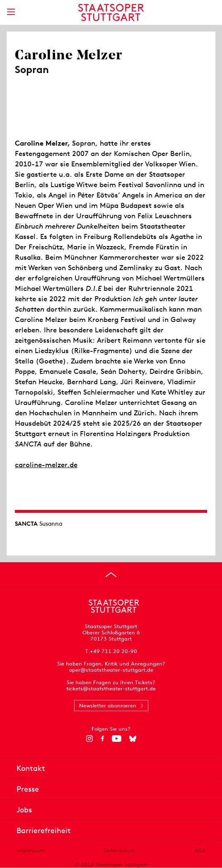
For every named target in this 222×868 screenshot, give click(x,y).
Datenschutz (119, 850)
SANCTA (26, 524)
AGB (200, 850)
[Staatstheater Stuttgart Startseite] (111, 12)
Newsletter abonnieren (108, 706)
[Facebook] (103, 739)
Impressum (31, 850)
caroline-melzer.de (46, 465)
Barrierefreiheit (44, 830)
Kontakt (31, 768)
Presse (28, 789)
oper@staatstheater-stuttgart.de (111, 670)
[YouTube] (117, 739)
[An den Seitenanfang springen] (111, 575)
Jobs (24, 810)
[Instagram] (90, 739)
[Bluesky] (133, 739)
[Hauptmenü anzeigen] (11, 12)
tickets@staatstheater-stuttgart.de (111, 689)
